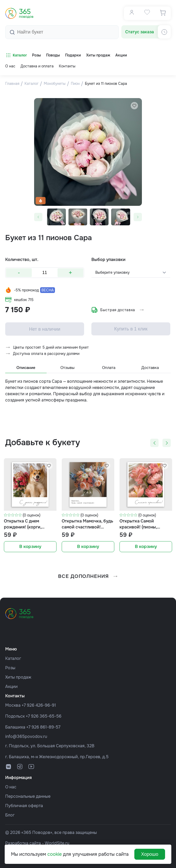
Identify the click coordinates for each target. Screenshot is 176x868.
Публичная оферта (24, 804)
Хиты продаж (18, 676)
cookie (55, 854)
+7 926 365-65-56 (44, 715)
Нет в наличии (45, 328)
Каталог (16, 54)
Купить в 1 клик (131, 328)
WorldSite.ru (57, 842)
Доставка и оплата (37, 65)
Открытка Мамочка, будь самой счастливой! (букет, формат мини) (87, 524)
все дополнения (88, 575)
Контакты (67, 65)
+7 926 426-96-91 (39, 704)
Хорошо (150, 854)
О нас (10, 65)
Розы (10, 666)
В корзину (30, 546)
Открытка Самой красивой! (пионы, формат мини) (138, 524)
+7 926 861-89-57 (43, 726)
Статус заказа (140, 31)
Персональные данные (28, 795)
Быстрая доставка (118, 309)
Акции (11, 685)
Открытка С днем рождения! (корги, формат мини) (23, 524)
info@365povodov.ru (26, 735)
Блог (10, 814)
